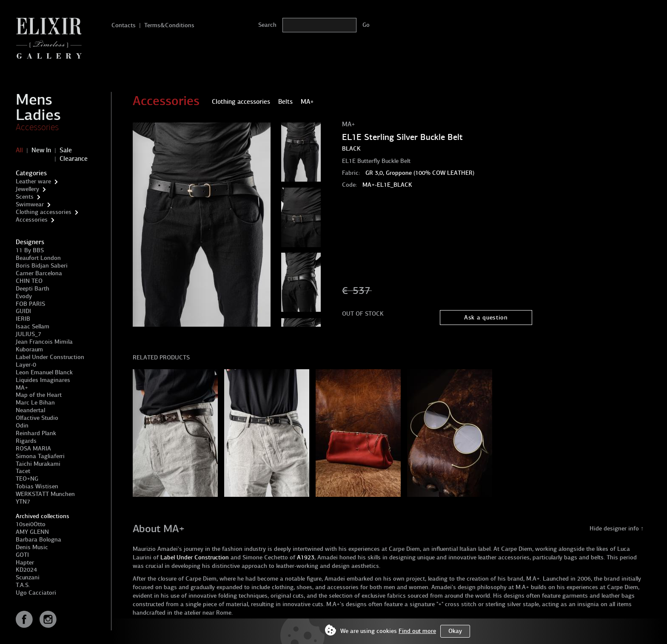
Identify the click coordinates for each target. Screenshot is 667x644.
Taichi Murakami (38, 464)
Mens (34, 100)
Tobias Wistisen (37, 486)
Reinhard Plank (36, 433)
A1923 (306, 557)
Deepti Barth (33, 289)
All (19, 150)
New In (41, 150)
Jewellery (27, 189)
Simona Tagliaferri (40, 456)
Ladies (38, 115)
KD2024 (26, 570)
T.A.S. (23, 585)
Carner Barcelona (39, 273)
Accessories (37, 127)
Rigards (26, 441)
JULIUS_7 (29, 334)
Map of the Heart (39, 395)
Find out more (417, 631)
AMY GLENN (32, 532)
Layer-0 (26, 365)
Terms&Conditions (169, 25)
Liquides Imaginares (43, 380)
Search (267, 25)
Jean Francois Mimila (44, 342)
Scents (25, 197)
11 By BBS (30, 250)
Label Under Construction (50, 357)
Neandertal (30, 410)
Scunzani (28, 577)
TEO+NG (27, 479)
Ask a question (486, 318)
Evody (24, 296)
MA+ (22, 388)
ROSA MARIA (33, 449)
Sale (66, 150)
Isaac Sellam (33, 326)
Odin (22, 426)
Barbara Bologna (38, 540)
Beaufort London (38, 258)
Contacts (124, 25)
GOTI (22, 555)
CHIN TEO (29, 281)
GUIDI (23, 311)
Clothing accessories (44, 212)
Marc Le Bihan (35, 403)
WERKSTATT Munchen (45, 494)
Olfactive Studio (37, 418)
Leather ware (33, 181)
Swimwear (30, 204)
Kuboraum (29, 349)
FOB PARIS (30, 304)
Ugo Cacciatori (36, 593)
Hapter (25, 563)
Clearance (74, 159)
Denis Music (32, 547)
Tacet (23, 471)
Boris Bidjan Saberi (42, 266)
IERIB (23, 319)
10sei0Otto (31, 524)
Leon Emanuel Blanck (44, 372)
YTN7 (23, 502)
